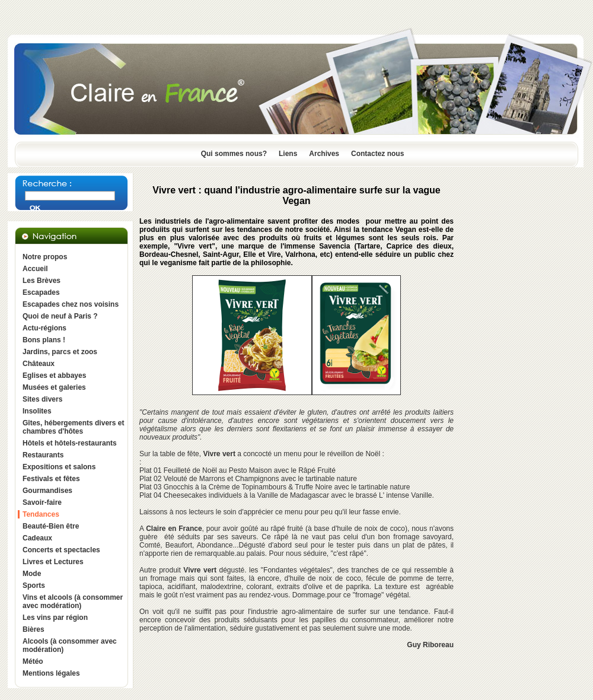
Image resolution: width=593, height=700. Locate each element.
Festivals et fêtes (51, 479)
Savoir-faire (42, 502)
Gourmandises (47, 491)
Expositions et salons (59, 467)
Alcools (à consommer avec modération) (70, 645)
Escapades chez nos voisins (71, 304)
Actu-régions (44, 328)
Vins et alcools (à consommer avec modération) (73, 602)
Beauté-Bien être (51, 526)
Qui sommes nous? (234, 154)
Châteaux (39, 364)
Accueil (35, 269)
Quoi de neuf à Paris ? (60, 316)
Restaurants (43, 455)
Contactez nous (377, 154)
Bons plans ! (44, 340)
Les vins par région (55, 618)
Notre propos (45, 257)
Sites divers (42, 399)
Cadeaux (37, 538)
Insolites (37, 411)
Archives (324, 154)
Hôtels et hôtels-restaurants (70, 443)
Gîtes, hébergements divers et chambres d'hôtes (73, 427)
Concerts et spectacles (61, 550)
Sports (34, 586)
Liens (288, 154)
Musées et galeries (54, 387)
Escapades (41, 292)
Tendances (41, 514)
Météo (33, 661)
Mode (32, 574)
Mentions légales (51, 673)
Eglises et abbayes (54, 376)
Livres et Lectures (53, 562)
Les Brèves (42, 281)
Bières (34, 629)
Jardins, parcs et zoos (60, 352)
